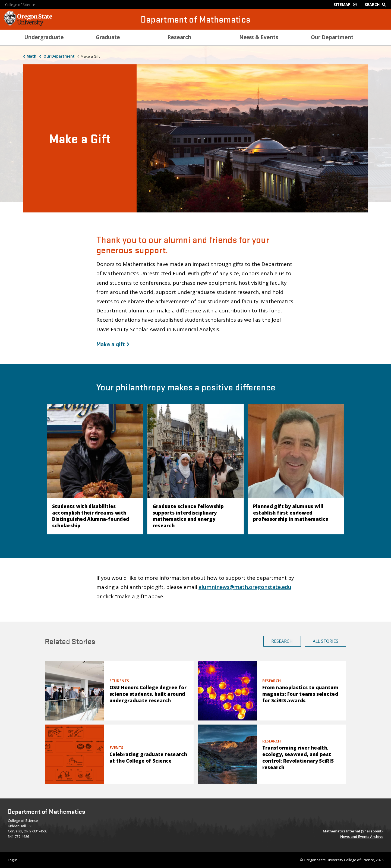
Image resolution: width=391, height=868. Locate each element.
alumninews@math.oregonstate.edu (245, 587)
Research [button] (282, 641)
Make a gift (113, 344)
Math (31, 56)
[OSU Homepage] (28, 24)
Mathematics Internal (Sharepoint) (353, 831)
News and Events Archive (362, 836)
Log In (13, 860)
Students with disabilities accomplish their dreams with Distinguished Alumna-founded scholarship (91, 516)
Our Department (59, 56)
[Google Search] (376, 4)
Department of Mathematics (196, 19)
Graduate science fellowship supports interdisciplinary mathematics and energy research (188, 516)
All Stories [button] (326, 641)
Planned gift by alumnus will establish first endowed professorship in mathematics (291, 513)
